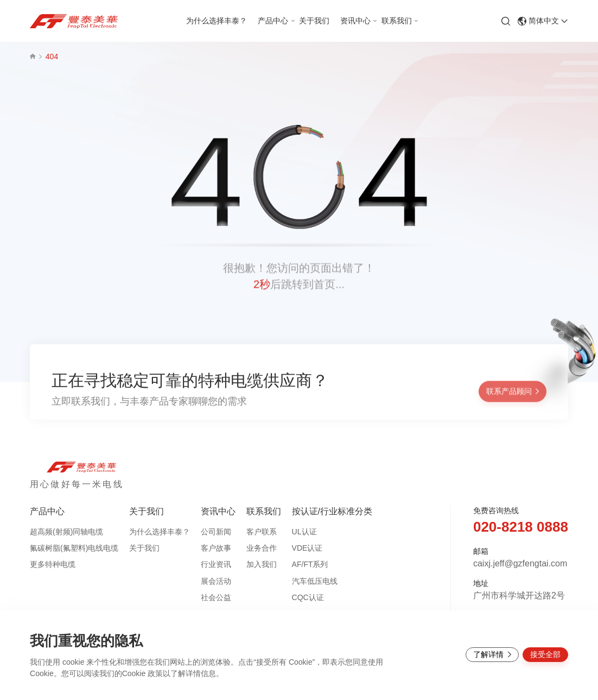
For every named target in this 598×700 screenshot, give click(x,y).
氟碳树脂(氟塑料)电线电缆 (74, 548)
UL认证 (304, 532)
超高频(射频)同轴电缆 (66, 532)
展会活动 (216, 581)
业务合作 (262, 548)
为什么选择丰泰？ (160, 532)
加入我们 (262, 564)
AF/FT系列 (310, 564)
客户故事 (216, 548)
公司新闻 (216, 532)
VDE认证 (307, 548)
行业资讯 (216, 564)
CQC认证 (308, 597)
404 (52, 56)
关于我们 (144, 548)
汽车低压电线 (315, 581)
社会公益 (216, 597)
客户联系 (262, 532)
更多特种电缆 (53, 564)
